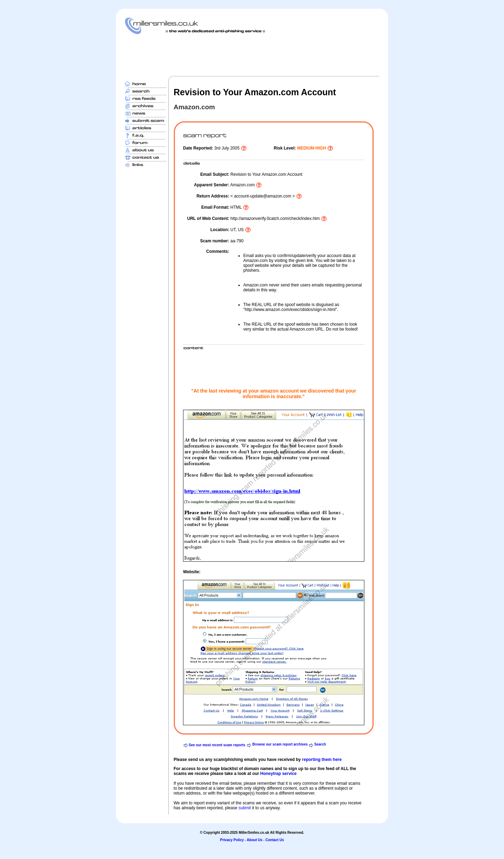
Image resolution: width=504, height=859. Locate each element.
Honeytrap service (278, 774)
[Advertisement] (252, 55)
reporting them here (322, 760)
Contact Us (275, 840)
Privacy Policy (232, 840)
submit (244, 808)
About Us (254, 840)
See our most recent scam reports (217, 745)
